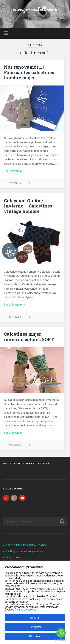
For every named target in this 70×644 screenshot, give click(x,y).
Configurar (35, 627)
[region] (35, 602)
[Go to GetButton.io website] (61, 640)
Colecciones (13, 557)
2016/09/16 (15, 445)
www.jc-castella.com (35, 9)
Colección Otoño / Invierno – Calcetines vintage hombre (28, 206)
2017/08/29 (15, 317)
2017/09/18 (15, 183)
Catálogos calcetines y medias (24, 551)
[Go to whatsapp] (61, 633)
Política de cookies (26, 610)
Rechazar (35, 636)
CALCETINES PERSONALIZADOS (26, 545)
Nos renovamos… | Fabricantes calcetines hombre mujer (29, 72)
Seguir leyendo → (15, 171)
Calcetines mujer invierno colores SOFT (29, 337)
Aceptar (35, 618)
